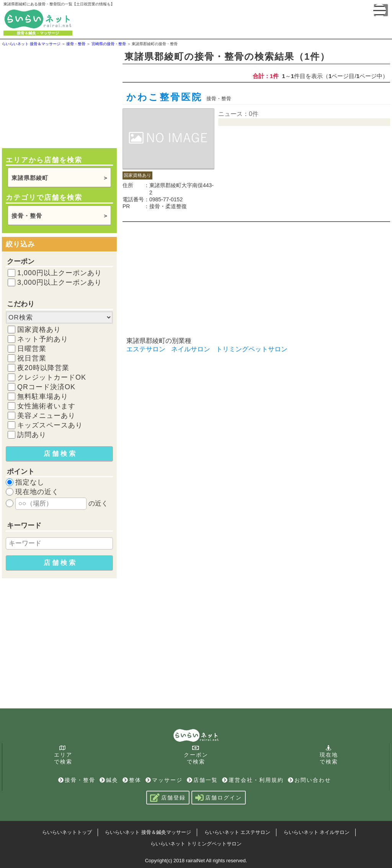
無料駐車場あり (43, 396)
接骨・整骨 (27, 216)
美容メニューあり (46, 416)
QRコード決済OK (46, 387)
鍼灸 (109, 780)
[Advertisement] (59, 96)
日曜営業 (32, 349)
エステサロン (146, 349)
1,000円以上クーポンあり (60, 273)
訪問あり (32, 435)
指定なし (30, 482)
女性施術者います (46, 406)
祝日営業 (32, 358)
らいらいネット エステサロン (238, 832)
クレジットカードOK (52, 377)
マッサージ (164, 780)
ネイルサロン (191, 349)
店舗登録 (168, 798)
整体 (132, 780)
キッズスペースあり (50, 425)
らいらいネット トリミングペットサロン (196, 844)
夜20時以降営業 (43, 368)
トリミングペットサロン (252, 349)
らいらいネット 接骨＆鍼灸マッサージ (148, 832)
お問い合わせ (310, 780)
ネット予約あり (43, 339)
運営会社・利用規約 (253, 780)
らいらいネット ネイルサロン (317, 832)
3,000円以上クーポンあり (60, 282)
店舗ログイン (219, 798)
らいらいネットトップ (67, 832)
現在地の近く (37, 492)
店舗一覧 (202, 780)
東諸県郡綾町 (30, 178)
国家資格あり (39, 330)
